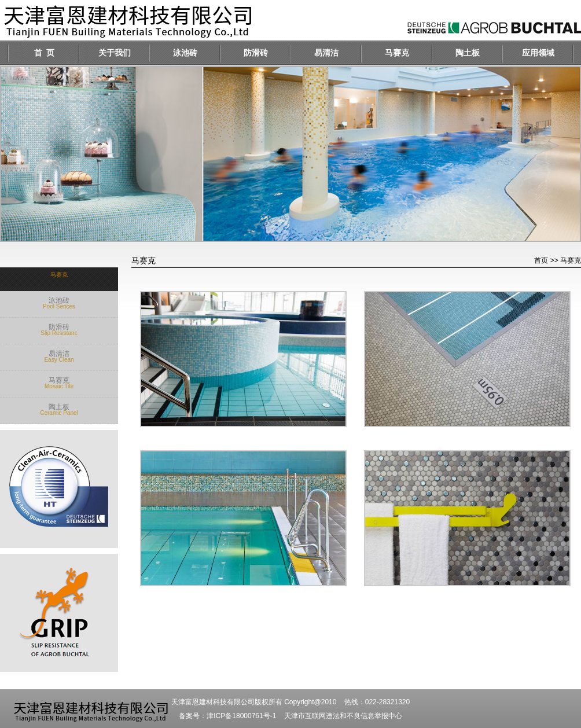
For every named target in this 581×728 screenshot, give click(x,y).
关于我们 (115, 53)
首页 (541, 260)
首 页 (44, 53)
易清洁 (326, 53)
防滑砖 (256, 53)
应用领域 (538, 53)
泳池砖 (185, 53)
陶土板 (468, 53)
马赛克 (397, 53)
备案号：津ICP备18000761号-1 (227, 716)
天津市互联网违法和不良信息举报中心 (343, 716)
